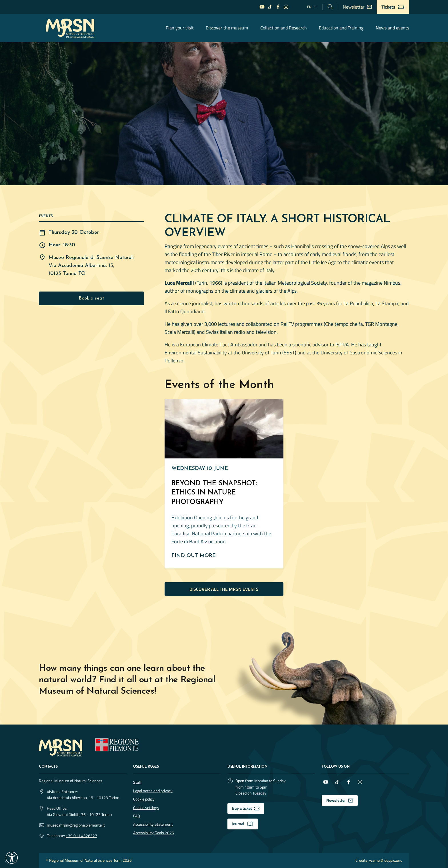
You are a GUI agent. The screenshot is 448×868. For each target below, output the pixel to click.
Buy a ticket (246, 808)
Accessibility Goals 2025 (154, 833)
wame (374, 860)
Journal (243, 824)
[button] (12, 858)
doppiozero (393, 860)
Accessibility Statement (153, 824)
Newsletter (357, 7)
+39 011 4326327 (81, 836)
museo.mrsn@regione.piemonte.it (76, 825)
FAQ (137, 816)
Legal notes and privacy (153, 791)
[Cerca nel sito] (330, 7)
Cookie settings (146, 808)
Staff (137, 782)
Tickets (393, 7)
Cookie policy (144, 799)
